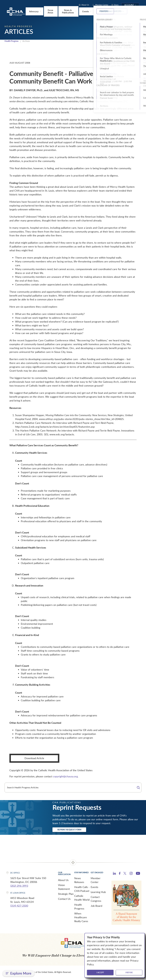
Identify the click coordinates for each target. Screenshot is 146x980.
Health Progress (12, 41)
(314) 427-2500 (19, 907)
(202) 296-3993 (19, 887)
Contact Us (64, 900)
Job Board (96, 907)
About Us (63, 881)
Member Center (96, 881)
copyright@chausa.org (65, 776)
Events (94, 888)
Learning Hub (98, 893)
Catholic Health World (82, 899)
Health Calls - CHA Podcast (82, 890)
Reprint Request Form (75, 830)
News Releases (79, 881)
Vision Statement (64, 888)
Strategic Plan (66, 895)
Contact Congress (96, 900)
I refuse (129, 972)
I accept (100, 972)
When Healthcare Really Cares (81, 918)
